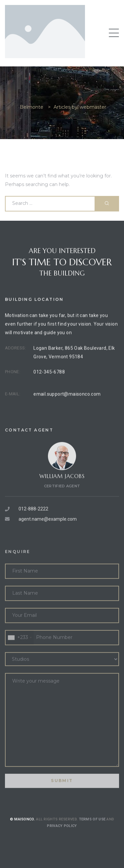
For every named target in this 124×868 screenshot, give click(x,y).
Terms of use (92, 828)
